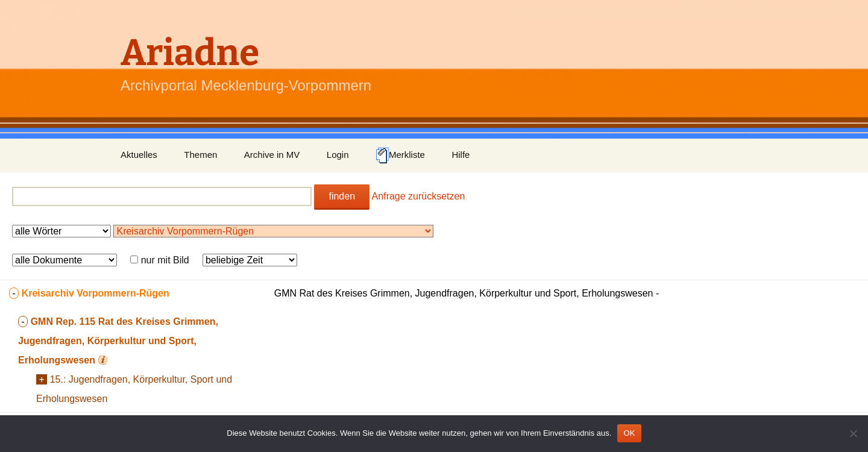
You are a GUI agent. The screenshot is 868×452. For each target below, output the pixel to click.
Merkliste (400, 155)
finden (342, 196)
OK (629, 433)
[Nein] (853, 433)
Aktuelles (139, 155)
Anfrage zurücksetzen (419, 196)
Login (338, 155)
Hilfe (461, 155)
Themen (200, 155)
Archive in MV (272, 155)
